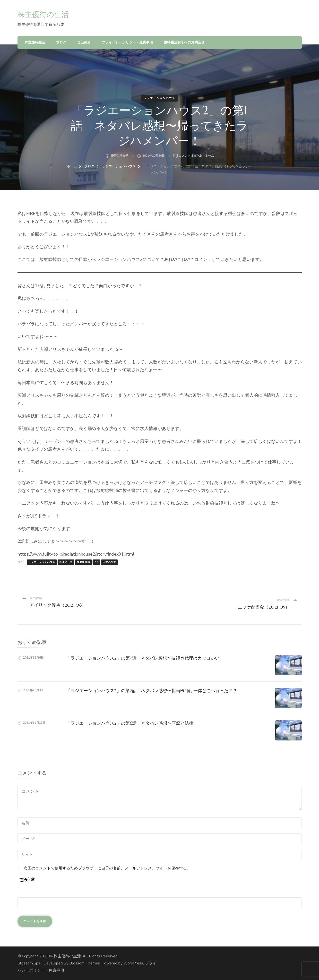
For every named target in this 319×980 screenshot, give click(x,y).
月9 (96, 562)
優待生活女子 (120, 156)
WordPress (133, 963)
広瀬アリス (66, 562)
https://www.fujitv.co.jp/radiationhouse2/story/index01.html (76, 554)
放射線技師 (83, 562)
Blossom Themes (85, 963)
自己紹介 (84, 42)
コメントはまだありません (196, 156)
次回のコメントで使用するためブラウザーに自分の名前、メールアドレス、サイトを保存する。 (107, 868)
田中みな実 (109, 562)
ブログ (61, 42)
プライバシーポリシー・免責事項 (127, 42)
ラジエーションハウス (159, 98)
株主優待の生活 (43, 14)
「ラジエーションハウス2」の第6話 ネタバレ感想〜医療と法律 (130, 723)
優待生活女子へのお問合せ (184, 42)
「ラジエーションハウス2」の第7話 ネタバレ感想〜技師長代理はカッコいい (143, 658)
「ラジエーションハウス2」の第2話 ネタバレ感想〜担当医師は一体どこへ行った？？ (152, 691)
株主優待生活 (35, 42)
